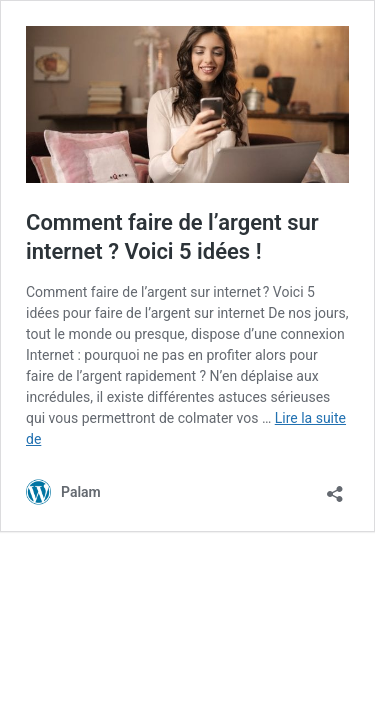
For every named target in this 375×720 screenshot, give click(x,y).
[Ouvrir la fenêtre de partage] (335, 487)
